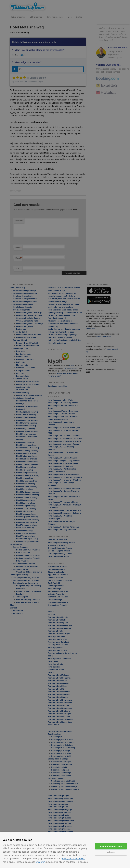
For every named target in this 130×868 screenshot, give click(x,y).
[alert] (65, 434)
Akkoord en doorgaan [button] (111, 846)
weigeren (40, 862)
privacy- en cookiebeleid (73, 859)
